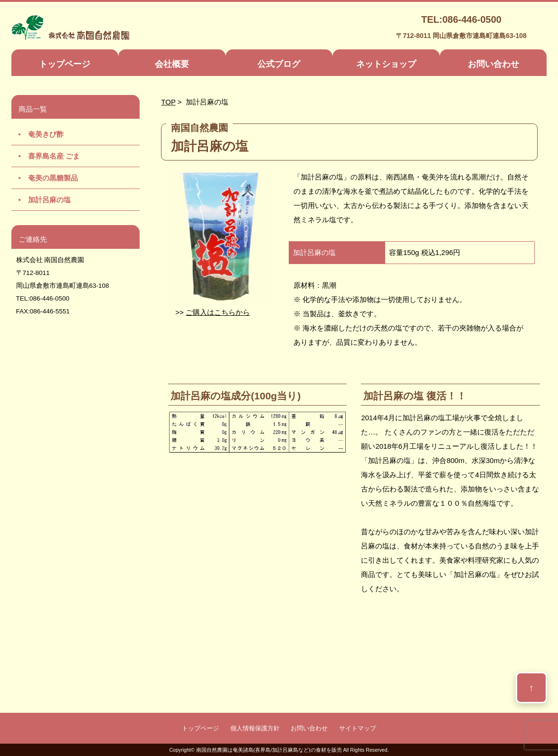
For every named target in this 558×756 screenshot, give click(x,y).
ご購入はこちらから (218, 312)
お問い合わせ (493, 64)
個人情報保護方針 (255, 728)
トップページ (65, 64)
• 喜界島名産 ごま (46, 156)
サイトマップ (358, 728)
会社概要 (172, 64)
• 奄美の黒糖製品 (45, 178)
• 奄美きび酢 (38, 134)
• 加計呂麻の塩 (41, 200)
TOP (168, 102)
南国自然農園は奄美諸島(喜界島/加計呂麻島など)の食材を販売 (269, 750)
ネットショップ (386, 64)
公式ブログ (279, 64)
